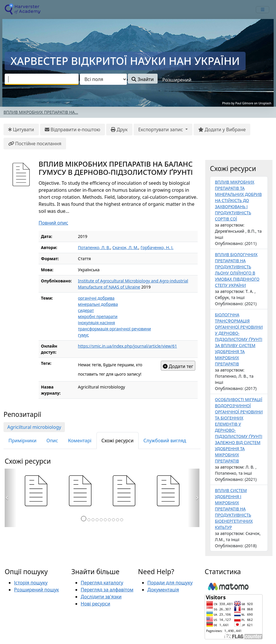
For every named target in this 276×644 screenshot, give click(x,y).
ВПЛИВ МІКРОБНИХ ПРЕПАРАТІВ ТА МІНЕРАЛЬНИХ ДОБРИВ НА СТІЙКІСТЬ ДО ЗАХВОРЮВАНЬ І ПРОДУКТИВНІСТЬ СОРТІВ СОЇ (238, 200)
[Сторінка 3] (93, 520)
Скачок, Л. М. (125, 247)
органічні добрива (96, 298)
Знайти (143, 79)
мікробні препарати (98, 316)
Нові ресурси (95, 604)
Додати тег (178, 366)
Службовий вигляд (165, 441)
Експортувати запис (161, 130)
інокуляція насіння (97, 323)
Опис (52, 441)
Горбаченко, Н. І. (157, 247)
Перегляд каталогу (102, 583)
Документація (163, 590)
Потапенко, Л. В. (94, 247)
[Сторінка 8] (113, 520)
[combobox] (42, 79)
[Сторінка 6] (105, 520)
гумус (84, 335)
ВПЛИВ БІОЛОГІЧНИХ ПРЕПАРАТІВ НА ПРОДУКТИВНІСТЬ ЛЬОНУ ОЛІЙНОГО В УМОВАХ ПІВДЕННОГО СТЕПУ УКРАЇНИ (237, 270)
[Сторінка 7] (109, 520)
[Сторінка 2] (89, 520)
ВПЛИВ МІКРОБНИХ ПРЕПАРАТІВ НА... (41, 112)
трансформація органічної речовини (115, 329)
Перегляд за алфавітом (107, 590)
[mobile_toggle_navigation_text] (263, 10)
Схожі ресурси (118, 441)
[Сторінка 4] (97, 520)
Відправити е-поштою (73, 130)
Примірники (23, 441)
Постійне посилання (35, 144)
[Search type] (103, 79)
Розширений (177, 80)
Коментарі (80, 441)
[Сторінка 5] (101, 520)
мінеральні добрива (98, 304)
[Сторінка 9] (118, 520)
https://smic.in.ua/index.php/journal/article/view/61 (128, 346)
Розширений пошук (37, 590)
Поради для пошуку (170, 583)
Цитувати (21, 130)
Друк (119, 130)
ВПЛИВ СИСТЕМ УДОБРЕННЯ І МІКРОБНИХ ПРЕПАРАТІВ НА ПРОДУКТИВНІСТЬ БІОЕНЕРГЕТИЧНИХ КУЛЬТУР (234, 509)
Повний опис (53, 223)
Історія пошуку (31, 583)
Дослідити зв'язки (101, 597)
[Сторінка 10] (122, 520)
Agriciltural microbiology (34, 427)
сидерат (86, 310)
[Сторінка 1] (84, 519)
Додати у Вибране (222, 130)
